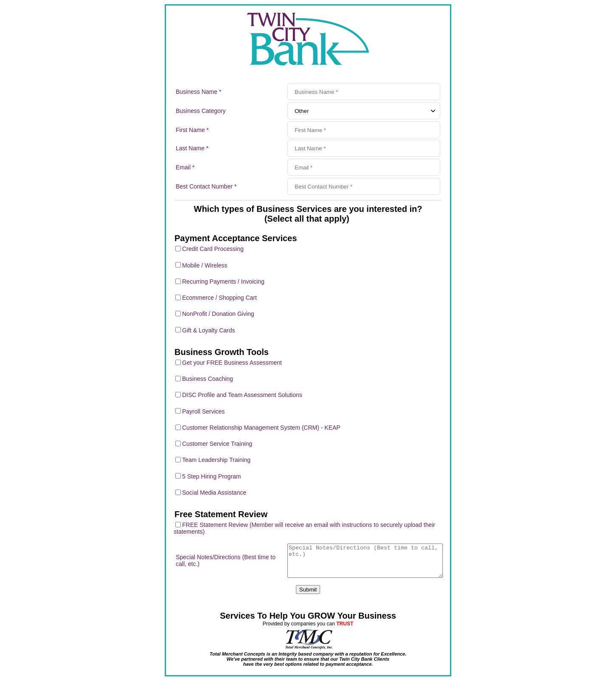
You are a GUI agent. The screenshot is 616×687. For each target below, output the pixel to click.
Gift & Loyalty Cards (209, 330)
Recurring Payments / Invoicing (223, 282)
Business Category (201, 111)
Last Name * (192, 148)
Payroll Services (203, 411)
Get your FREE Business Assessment (232, 363)
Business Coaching (208, 379)
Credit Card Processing (213, 249)
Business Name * (198, 92)
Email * (185, 167)
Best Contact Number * (206, 186)
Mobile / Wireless (205, 265)
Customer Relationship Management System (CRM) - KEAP (261, 428)
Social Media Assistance (214, 493)
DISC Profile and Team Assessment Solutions (242, 395)
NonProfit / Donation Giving (218, 314)
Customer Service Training (217, 444)
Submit (308, 596)
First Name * (192, 130)
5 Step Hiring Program (212, 476)
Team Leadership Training (216, 460)
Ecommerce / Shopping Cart (219, 298)
